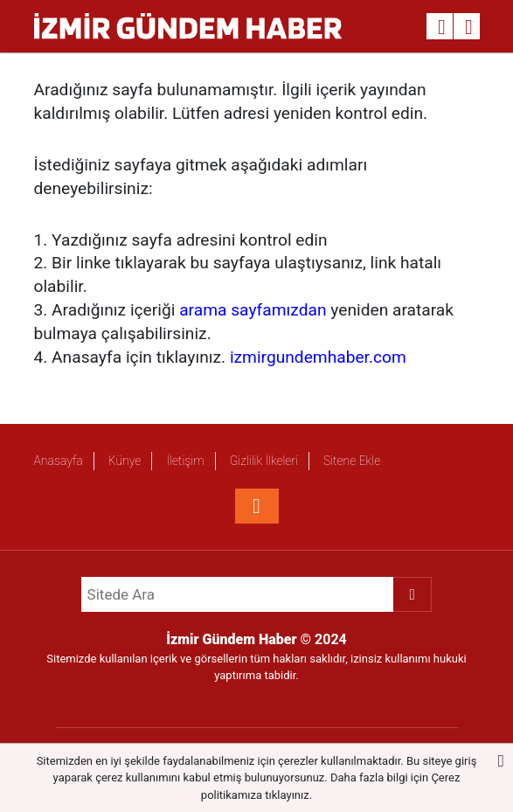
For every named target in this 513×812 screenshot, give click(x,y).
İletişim (185, 461)
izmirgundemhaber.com (318, 357)
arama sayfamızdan (253, 310)
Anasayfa (59, 461)
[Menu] (469, 27)
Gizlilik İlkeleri (264, 461)
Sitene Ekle (352, 461)
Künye (125, 461)
